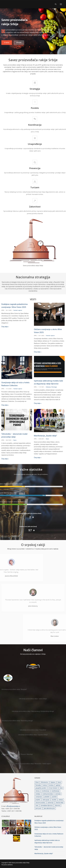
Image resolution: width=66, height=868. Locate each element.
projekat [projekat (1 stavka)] (38, 800)
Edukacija (48, 387)
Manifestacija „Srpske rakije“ (45, 436)
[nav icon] (61, 4)
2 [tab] (35, 47)
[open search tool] (56, 4)
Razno (15, 440)
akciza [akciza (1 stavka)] (45, 785)
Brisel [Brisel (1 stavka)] (37, 782)
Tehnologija (54, 387)
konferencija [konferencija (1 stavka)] (45, 791)
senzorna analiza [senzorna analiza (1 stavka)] (40, 803)
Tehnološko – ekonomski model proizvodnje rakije (49, 848)
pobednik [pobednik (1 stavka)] (47, 797)
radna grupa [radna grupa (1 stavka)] (46, 800)
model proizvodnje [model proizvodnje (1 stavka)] (48, 794)
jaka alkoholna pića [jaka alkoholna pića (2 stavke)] (49, 808)
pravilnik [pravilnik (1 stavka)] (54, 797)
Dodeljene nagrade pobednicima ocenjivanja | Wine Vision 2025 (49, 822)
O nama (7, 42)
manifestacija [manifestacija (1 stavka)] (55, 791)
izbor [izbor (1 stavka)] (61, 788)
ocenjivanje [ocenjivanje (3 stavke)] (39, 797)
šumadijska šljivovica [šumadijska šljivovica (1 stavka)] (47, 805)
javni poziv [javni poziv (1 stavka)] (38, 808)
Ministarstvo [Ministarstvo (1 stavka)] (45, 782)
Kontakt (19, 42)
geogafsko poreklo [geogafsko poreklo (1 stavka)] (41, 788)
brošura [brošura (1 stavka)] (51, 785)
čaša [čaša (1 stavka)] (37, 805)
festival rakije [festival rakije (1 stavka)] (60, 803)
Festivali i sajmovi (18, 310)
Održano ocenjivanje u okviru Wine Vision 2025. (48, 828)
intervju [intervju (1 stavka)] (38, 791)
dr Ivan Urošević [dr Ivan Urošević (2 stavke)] (53, 788)
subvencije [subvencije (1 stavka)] (51, 803)
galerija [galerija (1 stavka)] (58, 785)
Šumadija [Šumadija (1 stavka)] (38, 785)
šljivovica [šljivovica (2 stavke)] (58, 805)
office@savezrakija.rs (13, 806)
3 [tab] (40, 47)
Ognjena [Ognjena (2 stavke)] (53, 782)
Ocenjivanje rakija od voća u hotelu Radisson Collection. (49, 835)
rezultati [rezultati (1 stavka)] (54, 800)
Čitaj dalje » (5, 327)
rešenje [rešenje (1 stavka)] (61, 800)
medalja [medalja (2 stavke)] (38, 794)
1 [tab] (30, 47)
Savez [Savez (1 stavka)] (59, 782)
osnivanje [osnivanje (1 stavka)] (58, 794)
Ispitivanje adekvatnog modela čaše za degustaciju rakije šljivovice (47, 842)
